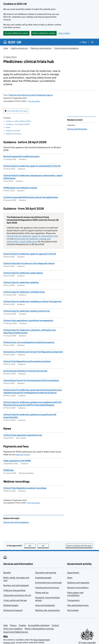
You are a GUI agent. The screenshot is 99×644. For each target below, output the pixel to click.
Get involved (73, 610)
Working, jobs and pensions (48, 610)
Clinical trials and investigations (66, 48)
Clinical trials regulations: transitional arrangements (28, 321)
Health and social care (19, 48)
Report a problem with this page (79, 546)
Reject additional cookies (44, 33)
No (45, 546)
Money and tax (42, 593)
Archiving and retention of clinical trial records (25, 371)
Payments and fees (13, 131)
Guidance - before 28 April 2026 (18, 121)
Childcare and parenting (14, 590)
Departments (73, 573)
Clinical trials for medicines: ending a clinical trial (27, 311)
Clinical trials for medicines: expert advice (23, 273)
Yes (32, 546)
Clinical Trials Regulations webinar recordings (25, 488)
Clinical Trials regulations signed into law (23, 435)
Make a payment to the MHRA (17, 461)
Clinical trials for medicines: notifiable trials (24, 292)
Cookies (22, 625)
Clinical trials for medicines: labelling (21, 282)
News (8, 127)
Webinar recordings (14, 134)
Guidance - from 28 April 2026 (18, 124)
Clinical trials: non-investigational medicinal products (29, 342)
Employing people (43, 578)
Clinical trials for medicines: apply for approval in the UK (30, 254)
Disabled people (11, 605)
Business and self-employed (16, 585)
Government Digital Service (16, 632)
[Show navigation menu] (83, 42)
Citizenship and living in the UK (17, 595)
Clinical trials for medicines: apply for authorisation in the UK (32, 166)
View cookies (64, 33)
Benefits (7, 573)
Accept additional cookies (16, 33)
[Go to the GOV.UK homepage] (12, 42)
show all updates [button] (33, 503)
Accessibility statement (39, 625)
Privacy (13, 625)
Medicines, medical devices (41, 48)
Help (6, 625)
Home (6, 48)
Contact (55, 625)
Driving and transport (13, 610)
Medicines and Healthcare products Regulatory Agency (31, 95)
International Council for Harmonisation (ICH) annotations (31, 380)
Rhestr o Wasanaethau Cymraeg (39, 629)
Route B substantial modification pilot (21, 156)
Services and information (77, 129)
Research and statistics (78, 588)
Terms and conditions (13, 629)
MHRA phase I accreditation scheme (20, 188)
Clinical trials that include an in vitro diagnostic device (29, 263)
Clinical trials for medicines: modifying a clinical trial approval (32, 301)
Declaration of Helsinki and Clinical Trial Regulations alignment (33, 352)
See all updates (34, 101)
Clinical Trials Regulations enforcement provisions (27, 361)
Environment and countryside (48, 583)
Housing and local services (47, 588)
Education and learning (46, 573)
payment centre (23, 454)
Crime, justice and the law (15, 600)
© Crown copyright (87, 643)
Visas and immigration (45, 605)
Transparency (73, 600)
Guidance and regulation (78, 583)
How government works (78, 605)
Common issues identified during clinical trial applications (31, 197)
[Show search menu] (92, 42)
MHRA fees (8, 470)
